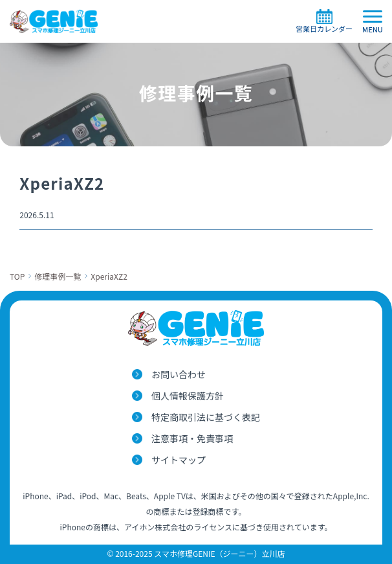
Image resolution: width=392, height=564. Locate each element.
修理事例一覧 (58, 276)
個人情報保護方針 (188, 396)
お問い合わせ (179, 374)
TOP (17, 276)
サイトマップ (179, 460)
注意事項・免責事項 (192, 438)
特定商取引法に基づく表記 (206, 417)
